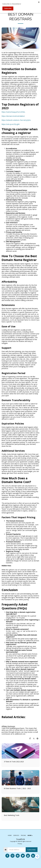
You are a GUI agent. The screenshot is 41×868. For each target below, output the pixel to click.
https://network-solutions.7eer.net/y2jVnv (16, 120)
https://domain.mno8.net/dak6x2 (13, 116)
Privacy (20, 844)
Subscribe (31, 850)
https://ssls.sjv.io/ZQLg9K (11, 124)
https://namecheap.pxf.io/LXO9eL (13, 112)
